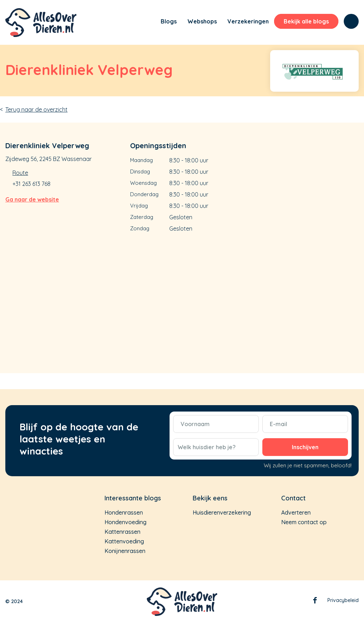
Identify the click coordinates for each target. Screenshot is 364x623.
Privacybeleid (343, 600)
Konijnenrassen (125, 551)
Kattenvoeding (124, 541)
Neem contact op (304, 522)
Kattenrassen (122, 532)
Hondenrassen (124, 512)
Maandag (141, 160)
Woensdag (143, 183)
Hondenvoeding (125, 522)
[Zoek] (351, 21)
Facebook (315, 602)
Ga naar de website (32, 199)
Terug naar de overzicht (36, 109)
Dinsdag (140, 171)
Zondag (140, 228)
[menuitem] (146, 22)
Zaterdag (142, 217)
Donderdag (144, 194)
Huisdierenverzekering (222, 512)
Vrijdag (139, 206)
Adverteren (296, 512)
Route (20, 173)
